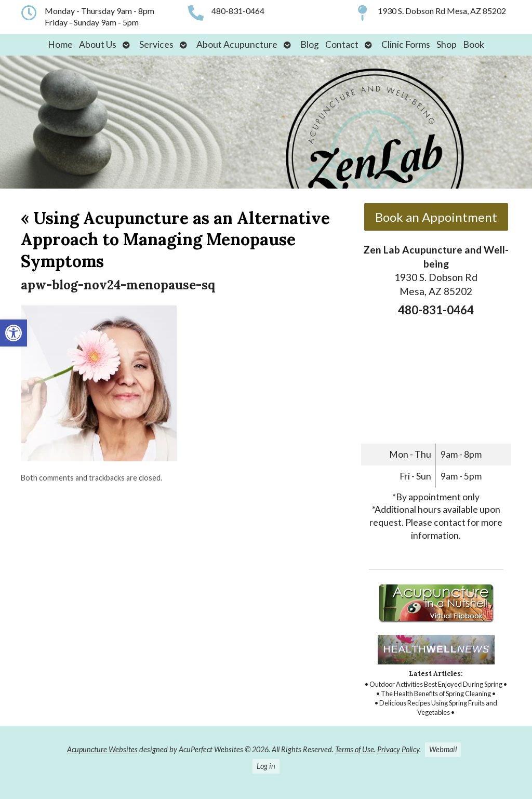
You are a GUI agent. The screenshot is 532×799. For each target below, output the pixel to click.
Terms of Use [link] (355, 749)
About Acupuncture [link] (237, 44)
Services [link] (156, 44)
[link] (14, 333)
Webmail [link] (443, 749)
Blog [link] (310, 44)
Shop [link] (447, 44)
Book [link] (474, 44)
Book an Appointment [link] (436, 217)
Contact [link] (342, 44)
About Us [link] (98, 44)
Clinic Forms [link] (406, 44)
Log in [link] (266, 766)
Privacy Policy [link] (398, 749)
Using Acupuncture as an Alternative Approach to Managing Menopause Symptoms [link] (175, 239)
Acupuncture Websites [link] (102, 749)
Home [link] (60, 44)
